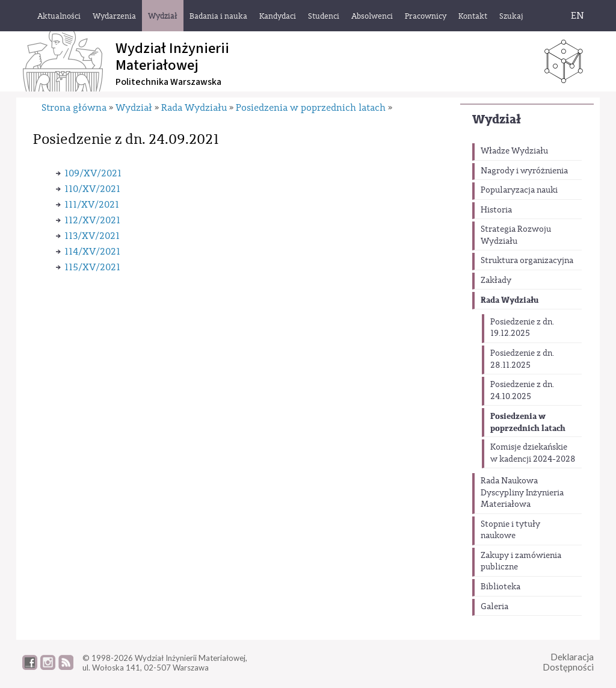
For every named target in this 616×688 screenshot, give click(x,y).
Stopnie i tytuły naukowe (510, 530)
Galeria (494, 607)
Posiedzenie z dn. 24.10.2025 (522, 391)
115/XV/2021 (92, 267)
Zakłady (496, 280)
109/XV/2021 (93, 173)
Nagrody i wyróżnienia (524, 171)
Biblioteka (500, 587)
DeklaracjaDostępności (568, 662)
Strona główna (74, 108)
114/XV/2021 (92, 252)
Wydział (497, 119)
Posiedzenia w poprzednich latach (528, 422)
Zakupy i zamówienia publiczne (521, 562)
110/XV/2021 (92, 189)
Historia (496, 210)
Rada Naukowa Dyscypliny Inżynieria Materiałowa (522, 493)
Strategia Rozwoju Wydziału (516, 235)
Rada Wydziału (510, 300)
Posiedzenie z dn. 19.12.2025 (522, 328)
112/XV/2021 (92, 220)
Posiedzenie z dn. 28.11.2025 (522, 359)
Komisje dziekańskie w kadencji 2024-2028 (533, 453)
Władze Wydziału (514, 151)
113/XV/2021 (92, 236)
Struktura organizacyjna (527, 261)
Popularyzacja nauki (519, 190)
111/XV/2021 (92, 205)
